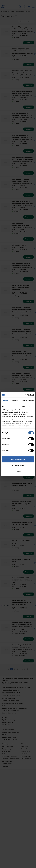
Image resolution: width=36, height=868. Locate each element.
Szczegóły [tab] (15, 400)
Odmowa (18, 471)
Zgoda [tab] (6, 400)
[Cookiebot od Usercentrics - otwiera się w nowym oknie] (26, 395)
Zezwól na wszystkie (18, 459)
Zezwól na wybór (18, 465)
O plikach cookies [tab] (28, 400)
